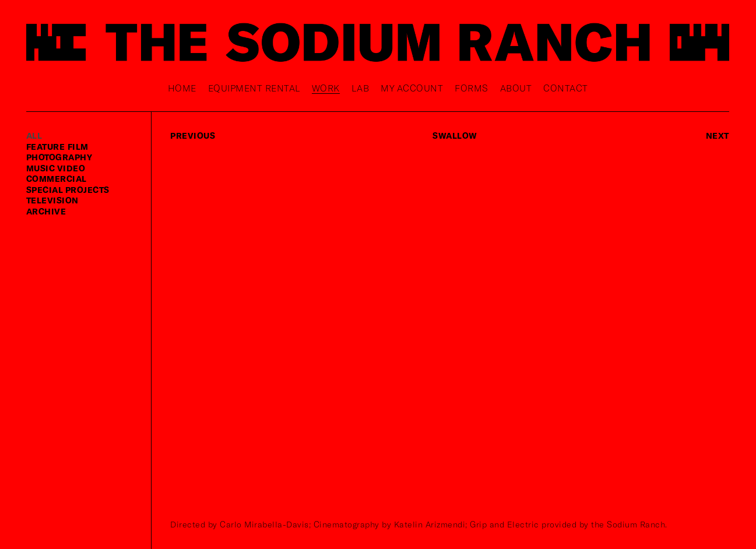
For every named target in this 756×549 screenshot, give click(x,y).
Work (326, 88)
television (52, 200)
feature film (57, 147)
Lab (361, 88)
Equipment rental (254, 88)
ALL (34, 136)
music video (56, 168)
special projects (68, 190)
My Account (412, 88)
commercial (57, 179)
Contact (566, 88)
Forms (472, 88)
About (516, 88)
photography (59, 157)
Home (182, 88)
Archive (46, 211)
